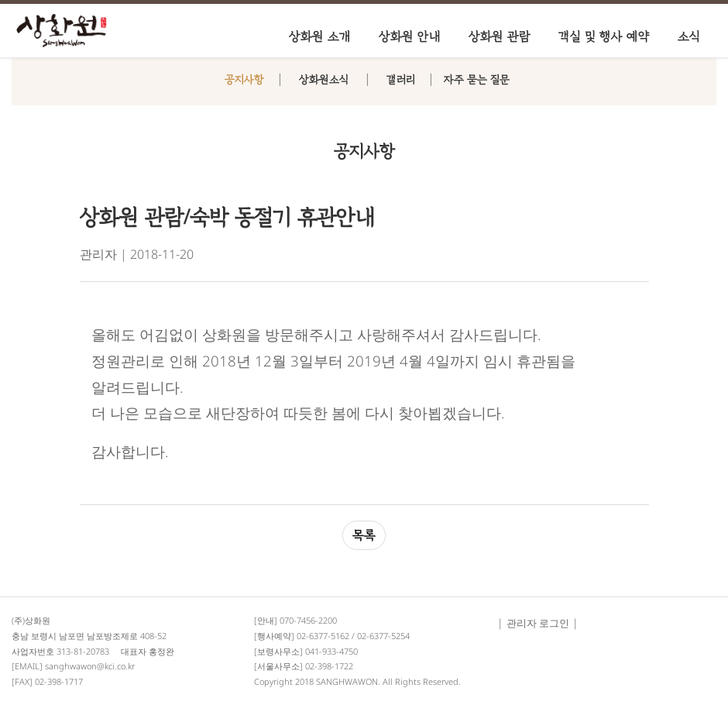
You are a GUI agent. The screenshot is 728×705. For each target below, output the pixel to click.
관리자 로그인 (538, 623)
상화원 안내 (410, 36)
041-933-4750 (331, 651)
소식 (689, 36)
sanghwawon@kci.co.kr (90, 666)
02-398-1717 (59, 681)
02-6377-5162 (323, 636)
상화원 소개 (320, 36)
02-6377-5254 (383, 636)
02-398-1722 (329, 666)
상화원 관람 (500, 36)
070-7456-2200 (308, 620)
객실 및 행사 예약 (604, 36)
